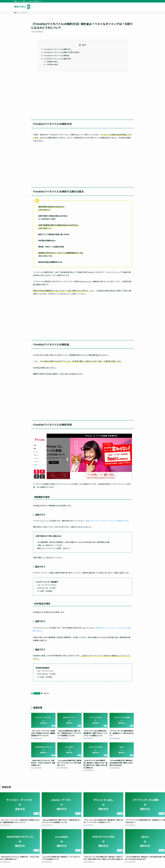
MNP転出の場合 (52, 64)
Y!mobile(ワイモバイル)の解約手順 (57, 59)
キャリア (37, 693)
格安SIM (46, 693)
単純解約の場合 (52, 62)
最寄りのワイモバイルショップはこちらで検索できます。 (108, 521)
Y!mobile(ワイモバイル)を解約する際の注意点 (62, 52)
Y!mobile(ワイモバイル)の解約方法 (57, 49)
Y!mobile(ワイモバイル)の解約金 (57, 55)
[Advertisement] (82, 94)
